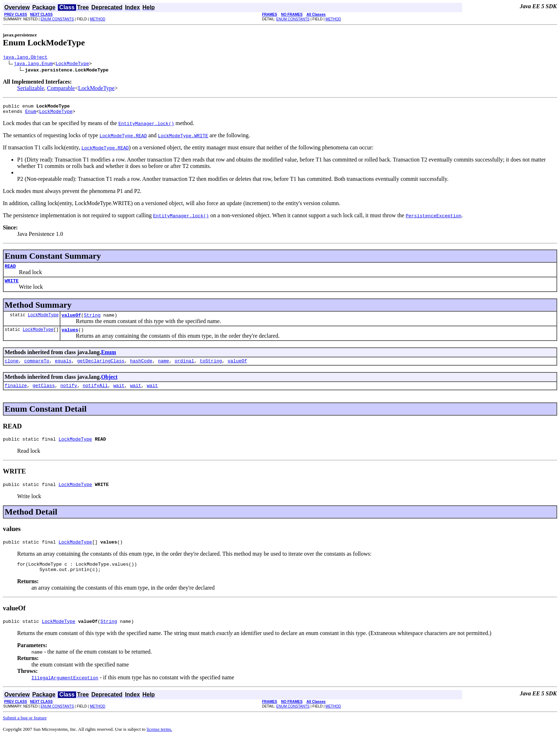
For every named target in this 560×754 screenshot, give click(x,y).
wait (119, 395)
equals (63, 369)
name (163, 369)
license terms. (159, 745)
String (92, 321)
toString (211, 369)
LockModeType (72, 64)
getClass (44, 395)
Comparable (61, 89)
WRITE (12, 286)
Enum (31, 114)
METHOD (97, 19)
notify (69, 395)
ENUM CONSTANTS (57, 19)
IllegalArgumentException (65, 694)
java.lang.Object (25, 58)
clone (12, 369)
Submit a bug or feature (25, 734)
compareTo (37, 369)
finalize (16, 395)
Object (109, 385)
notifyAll (95, 395)
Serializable (31, 89)
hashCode (141, 369)
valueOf (71, 321)
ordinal (184, 369)
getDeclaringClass (101, 369)
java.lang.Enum (33, 64)
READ (10, 270)
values (70, 337)
